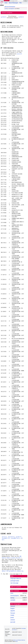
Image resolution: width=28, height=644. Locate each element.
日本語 (12, 615)
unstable (13, 600)
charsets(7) (11, 537)
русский (13, 622)
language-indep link (16, 578)
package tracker (15, 581)
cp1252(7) (4, 17)
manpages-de (11, 9)
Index (6, 3)
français (13, 613)
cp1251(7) (19, 537)
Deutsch (13, 606)
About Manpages (13, 3)
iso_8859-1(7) (6, 538)
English (13, 608)
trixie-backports (15, 596)
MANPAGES (7, 1)
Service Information (10, 7)
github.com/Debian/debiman (19, 640)
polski (12, 618)
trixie (12, 593)
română (13, 620)
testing (6, 9)
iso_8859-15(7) (15, 538)
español (13, 611)
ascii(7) (19, 54)
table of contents (16, 587)
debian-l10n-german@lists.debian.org (13, 571)
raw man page (14, 583)
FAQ (20, 3)
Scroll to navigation (7, 13)
